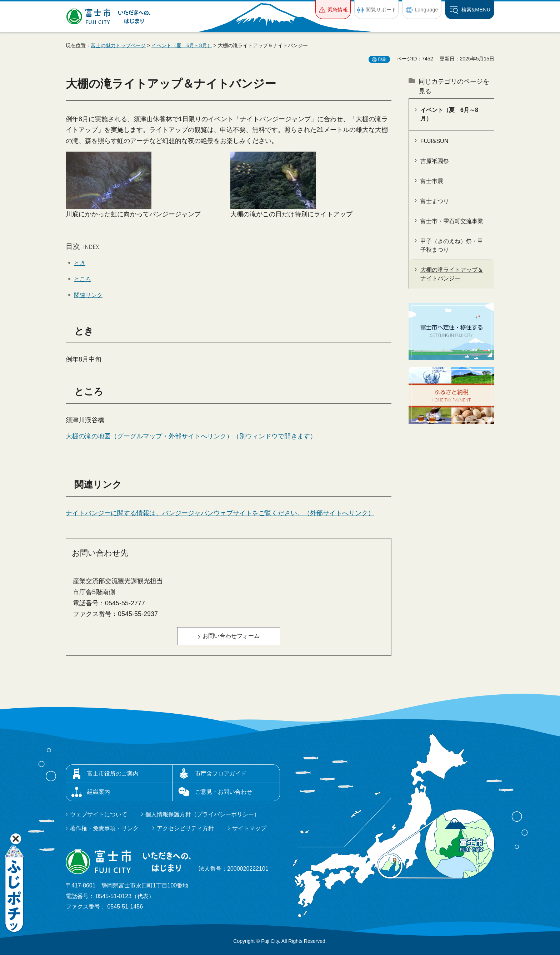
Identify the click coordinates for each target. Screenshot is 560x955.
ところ (82, 279)
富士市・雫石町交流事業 (452, 221)
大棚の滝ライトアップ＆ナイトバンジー (452, 274)
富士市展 (432, 181)
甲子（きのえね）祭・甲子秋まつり (452, 245)
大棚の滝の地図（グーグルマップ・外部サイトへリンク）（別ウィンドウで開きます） (191, 436)
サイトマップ (249, 828)
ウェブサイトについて (99, 814)
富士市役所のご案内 (113, 774)
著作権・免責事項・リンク (104, 828)
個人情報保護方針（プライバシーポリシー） (202, 814)
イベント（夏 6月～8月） (182, 45)
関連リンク (88, 295)
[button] (333, 9)
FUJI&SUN (434, 141)
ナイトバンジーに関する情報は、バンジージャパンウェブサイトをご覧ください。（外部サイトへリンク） (220, 513)
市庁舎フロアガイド (221, 774)
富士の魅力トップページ (118, 45)
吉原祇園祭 (435, 161)
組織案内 (99, 792)
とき (80, 263)
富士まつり (435, 201)
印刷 (382, 59)
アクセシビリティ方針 (185, 828)
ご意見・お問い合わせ (224, 792)
